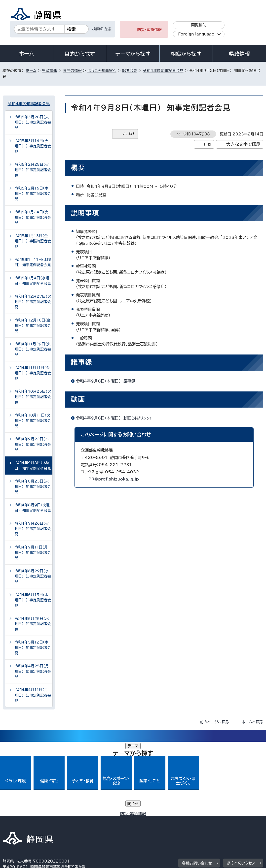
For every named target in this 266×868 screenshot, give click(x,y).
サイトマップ (48, 825)
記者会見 (130, 71)
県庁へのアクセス (241, 789)
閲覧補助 (199, 25)
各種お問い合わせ (197, 789)
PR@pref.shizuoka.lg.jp (114, 479)
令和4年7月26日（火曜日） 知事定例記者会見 (33, 529)
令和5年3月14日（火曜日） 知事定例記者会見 (33, 146)
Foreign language (196, 34)
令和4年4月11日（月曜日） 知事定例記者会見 (33, 695)
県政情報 (239, 54)
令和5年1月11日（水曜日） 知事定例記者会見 (33, 262)
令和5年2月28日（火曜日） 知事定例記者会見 (33, 170)
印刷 (208, 144)
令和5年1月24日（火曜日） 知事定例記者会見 (33, 217)
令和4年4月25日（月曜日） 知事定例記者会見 (33, 671)
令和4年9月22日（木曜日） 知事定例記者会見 (33, 444)
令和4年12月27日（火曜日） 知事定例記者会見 (33, 302)
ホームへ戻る (252, 722)
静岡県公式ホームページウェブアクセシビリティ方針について (168, 820)
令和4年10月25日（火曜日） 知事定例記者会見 (33, 397)
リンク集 (14, 825)
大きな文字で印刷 (244, 144)
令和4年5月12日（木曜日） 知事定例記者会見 (33, 647)
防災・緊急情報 (150, 30)
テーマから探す (133, 54)
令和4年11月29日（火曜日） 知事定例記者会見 (33, 349)
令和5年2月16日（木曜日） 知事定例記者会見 (33, 193)
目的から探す (80, 54)
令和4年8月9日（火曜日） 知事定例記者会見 (33, 508)
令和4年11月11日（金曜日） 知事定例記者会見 (33, 373)
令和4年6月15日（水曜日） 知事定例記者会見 (33, 600)
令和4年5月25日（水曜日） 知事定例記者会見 (33, 624)
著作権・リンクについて (26, 820)
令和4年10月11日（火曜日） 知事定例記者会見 (33, 420)
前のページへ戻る (214, 722)
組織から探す (186, 54)
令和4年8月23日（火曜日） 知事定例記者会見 (33, 486)
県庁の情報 (72, 71)
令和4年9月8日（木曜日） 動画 (116, 418)
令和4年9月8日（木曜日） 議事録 (106, 381)
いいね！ (129, 134)
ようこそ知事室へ (102, 71)
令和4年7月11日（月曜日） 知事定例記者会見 (33, 552)
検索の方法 (102, 29)
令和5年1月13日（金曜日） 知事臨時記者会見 (33, 241)
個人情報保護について (81, 820)
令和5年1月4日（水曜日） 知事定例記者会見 (33, 281)
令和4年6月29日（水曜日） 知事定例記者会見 (33, 576)
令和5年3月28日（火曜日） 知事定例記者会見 (33, 122)
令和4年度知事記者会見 (163, 71)
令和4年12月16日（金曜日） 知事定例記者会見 (33, 325)
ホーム (27, 54)
